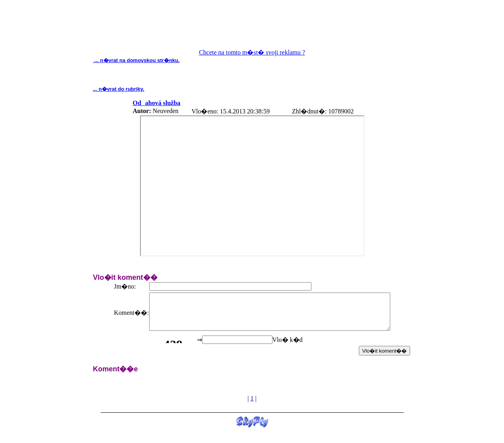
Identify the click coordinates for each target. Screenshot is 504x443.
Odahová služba (157, 103)
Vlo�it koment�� (384, 354)
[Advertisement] (252, 28)
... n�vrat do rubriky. (119, 89)
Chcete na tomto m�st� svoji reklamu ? (252, 52)
